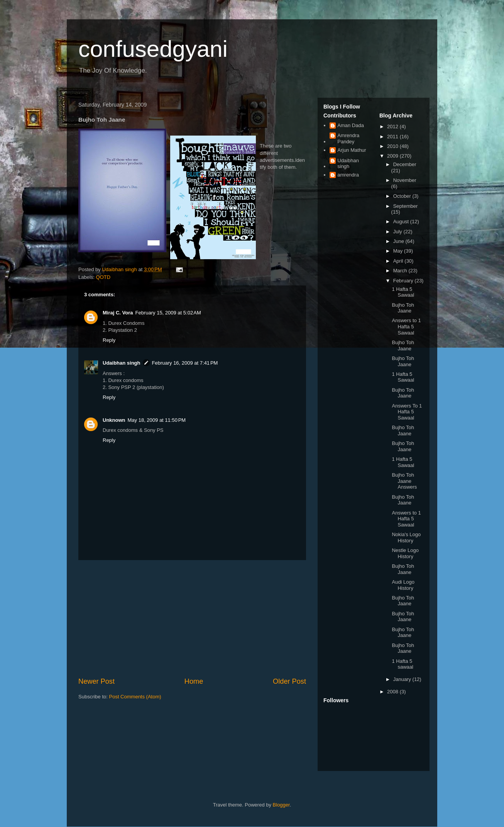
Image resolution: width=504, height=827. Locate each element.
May (399, 251)
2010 (393, 146)
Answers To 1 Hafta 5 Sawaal (407, 412)
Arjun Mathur (352, 150)
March (401, 271)
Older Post (289, 681)
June (399, 241)
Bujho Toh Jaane (403, 308)
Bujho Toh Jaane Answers (404, 481)
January (403, 679)
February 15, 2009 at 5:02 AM (168, 313)
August (402, 222)
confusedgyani (153, 49)
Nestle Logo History (405, 553)
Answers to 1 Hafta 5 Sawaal (406, 326)
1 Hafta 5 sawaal (402, 664)
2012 (393, 127)
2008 (393, 692)
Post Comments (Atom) (135, 697)
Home (194, 681)
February (404, 281)
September (406, 206)
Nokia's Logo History (406, 537)
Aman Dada (351, 125)
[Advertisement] (192, 618)
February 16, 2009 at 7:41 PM (185, 363)
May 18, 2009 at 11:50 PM (157, 420)
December (405, 164)
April (399, 261)
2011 (393, 137)
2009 (393, 156)
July (398, 232)
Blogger (281, 805)
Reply (109, 340)
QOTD (103, 277)
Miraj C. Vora (118, 313)
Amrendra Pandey (348, 138)
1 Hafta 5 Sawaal (403, 292)
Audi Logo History (403, 585)
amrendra (348, 175)
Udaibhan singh (122, 363)
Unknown (114, 420)
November (405, 180)
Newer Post (96, 681)
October (403, 196)
